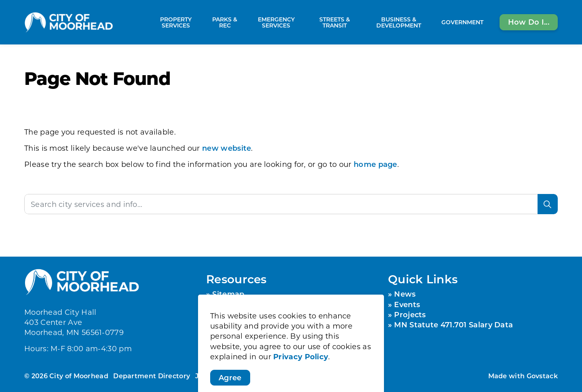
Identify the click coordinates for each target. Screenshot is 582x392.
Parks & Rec (225, 22)
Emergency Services (276, 22)
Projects (410, 314)
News (405, 294)
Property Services (176, 22)
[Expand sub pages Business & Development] (434, 22)
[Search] (548, 204)
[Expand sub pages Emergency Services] (305, 22)
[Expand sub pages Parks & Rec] (243, 22)
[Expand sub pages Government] (487, 22)
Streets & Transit (335, 22)
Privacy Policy (301, 386)
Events (407, 304)
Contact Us (233, 314)
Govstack (542, 376)
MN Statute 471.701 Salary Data (453, 325)
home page (375, 164)
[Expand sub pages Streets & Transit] (360, 22)
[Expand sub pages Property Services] (203, 22)
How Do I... (529, 22)
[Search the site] (291, 204)
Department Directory (152, 376)
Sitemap (228, 294)
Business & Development (399, 22)
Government (462, 22)
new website (227, 148)
